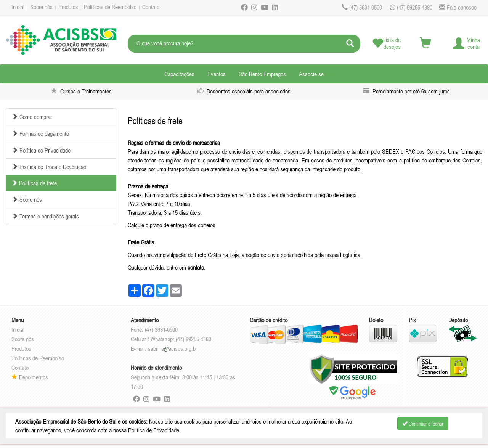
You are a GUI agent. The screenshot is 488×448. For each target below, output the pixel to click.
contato (196, 267)
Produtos (68, 7)
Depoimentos (30, 377)
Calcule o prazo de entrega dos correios (172, 225)
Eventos (217, 74)
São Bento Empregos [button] (262, 74)
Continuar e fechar (423, 424)
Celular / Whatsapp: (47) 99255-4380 (171, 339)
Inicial (18, 7)
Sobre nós (41, 7)
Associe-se (311, 74)
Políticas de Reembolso (110, 7)
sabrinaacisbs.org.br (173, 348)
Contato (151, 7)
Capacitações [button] (179, 74)
